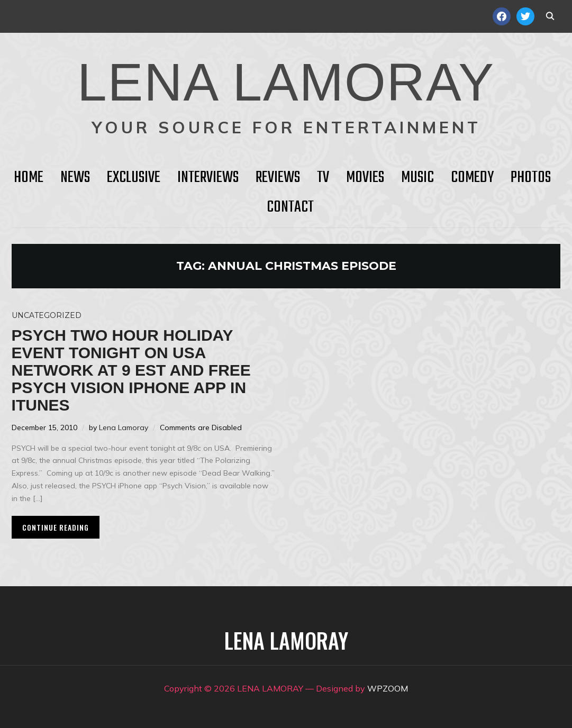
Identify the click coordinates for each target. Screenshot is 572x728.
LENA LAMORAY (286, 82)
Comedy (472, 178)
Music (417, 178)
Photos (531, 178)
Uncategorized (47, 315)
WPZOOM (388, 688)
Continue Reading (56, 527)
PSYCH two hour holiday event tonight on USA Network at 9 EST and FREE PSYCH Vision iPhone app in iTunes (131, 370)
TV (323, 178)
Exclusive (134, 178)
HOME (29, 178)
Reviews (278, 178)
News (75, 178)
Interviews (208, 178)
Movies (365, 178)
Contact (290, 207)
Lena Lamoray (124, 427)
